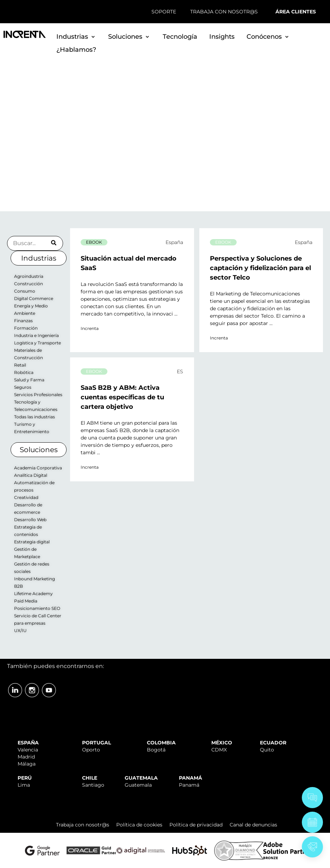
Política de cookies (139, 825)
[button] (76, 37)
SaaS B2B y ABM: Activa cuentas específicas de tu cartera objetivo (122, 397)
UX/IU (20, 630)
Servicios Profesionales (38, 395)
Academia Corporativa (38, 468)
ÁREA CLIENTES (296, 12)
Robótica (24, 372)
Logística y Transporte (38, 343)
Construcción (29, 284)
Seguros (23, 387)
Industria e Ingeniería (36, 335)
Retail (20, 365)
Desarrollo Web (30, 520)
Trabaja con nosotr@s (83, 825)
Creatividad (26, 497)
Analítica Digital (31, 475)
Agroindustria (29, 276)
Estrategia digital (32, 542)
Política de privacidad (196, 825)
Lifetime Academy (33, 594)
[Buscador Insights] (35, 243)
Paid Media (26, 601)
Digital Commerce (34, 298)
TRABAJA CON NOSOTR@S (224, 12)
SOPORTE (164, 12)
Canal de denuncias (253, 825)
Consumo (25, 291)
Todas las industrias (35, 417)
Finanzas (23, 321)
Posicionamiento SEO (37, 608)
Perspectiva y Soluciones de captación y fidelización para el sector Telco (260, 268)
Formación (26, 328)
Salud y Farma (29, 380)
